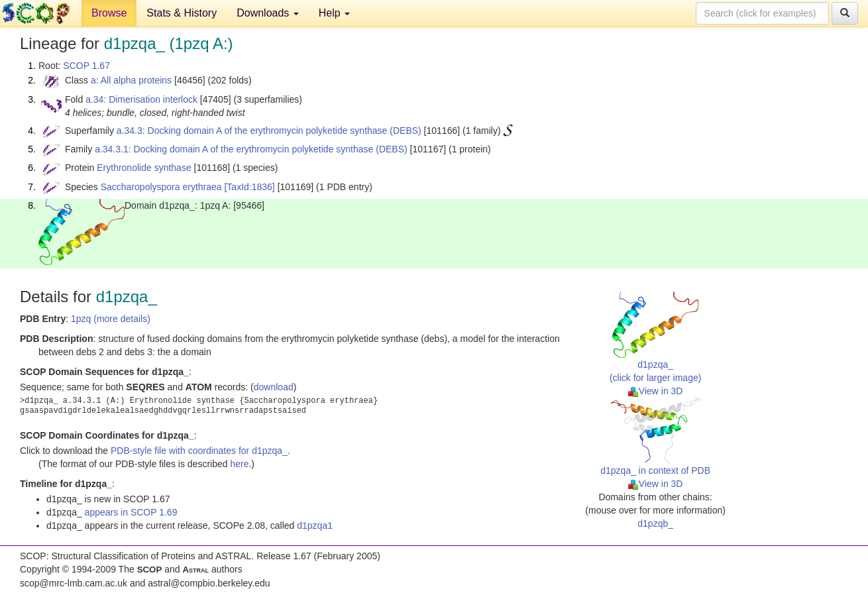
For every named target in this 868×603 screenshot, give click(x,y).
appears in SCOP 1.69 (131, 512)
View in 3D (656, 391)
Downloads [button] (268, 13)
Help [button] (334, 13)
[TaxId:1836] (249, 187)
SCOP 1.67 (86, 66)
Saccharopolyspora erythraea (161, 187)
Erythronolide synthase (144, 168)
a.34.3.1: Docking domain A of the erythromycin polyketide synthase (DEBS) (251, 149)
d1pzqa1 (315, 525)
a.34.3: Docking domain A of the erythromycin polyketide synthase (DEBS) (269, 131)
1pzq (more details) (111, 319)
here (239, 464)
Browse (109, 13)
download (274, 387)
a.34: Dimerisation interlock (141, 99)
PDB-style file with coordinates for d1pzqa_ (199, 451)
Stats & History (182, 13)
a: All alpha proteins (131, 80)
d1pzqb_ (655, 523)
